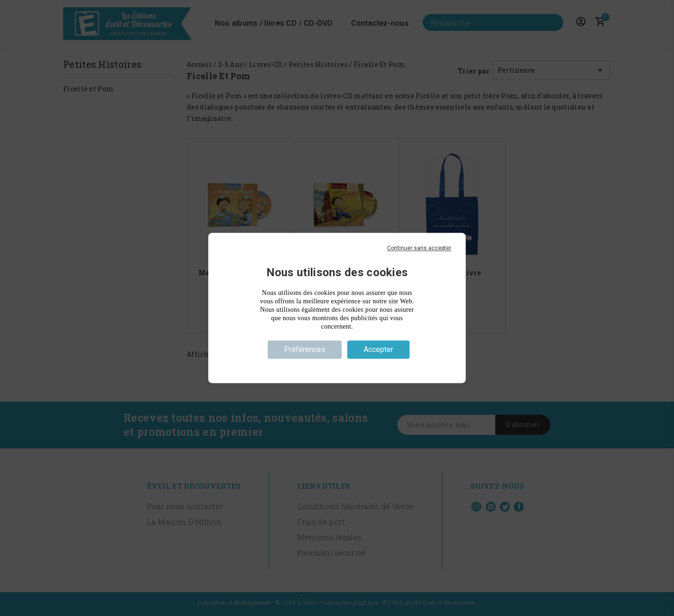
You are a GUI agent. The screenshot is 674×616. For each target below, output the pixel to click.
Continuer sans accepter (419, 248)
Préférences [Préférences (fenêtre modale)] (305, 349)
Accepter (378, 349)
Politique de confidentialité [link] (337, 367)
